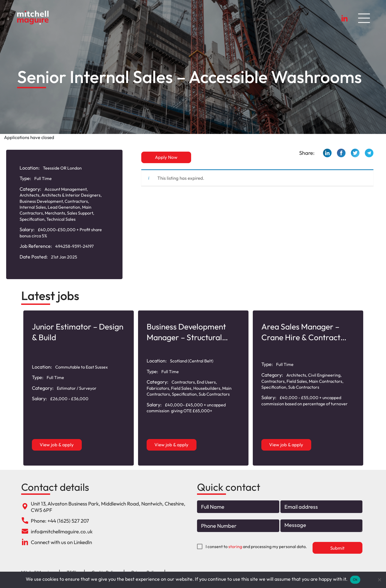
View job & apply (57, 445)
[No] (379, 580)
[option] (79, 388)
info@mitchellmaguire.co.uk (62, 531)
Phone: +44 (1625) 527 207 (60, 521)
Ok (355, 580)
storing (235, 546)
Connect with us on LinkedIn (61, 542)
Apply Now (166, 157)
